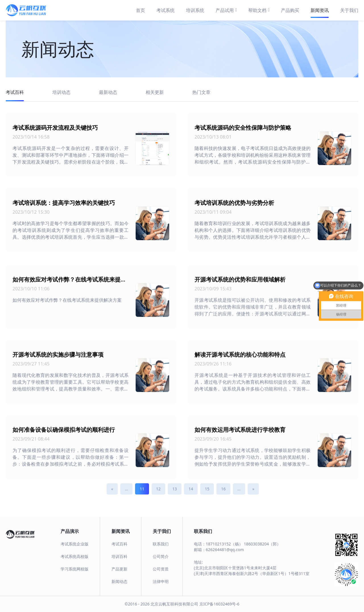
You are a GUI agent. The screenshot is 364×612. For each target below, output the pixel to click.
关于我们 (349, 10)
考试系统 (166, 10)
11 (142, 497)
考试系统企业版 (75, 544)
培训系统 (195, 10)
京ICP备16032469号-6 (219, 604)
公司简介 (161, 556)
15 (207, 497)
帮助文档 (259, 10)
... (126, 497)
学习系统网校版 (75, 569)
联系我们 (161, 544)
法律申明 (161, 581)
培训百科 (119, 556)
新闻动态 (119, 581)
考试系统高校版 (75, 556)
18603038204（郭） (262, 544)
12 (158, 497)
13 (175, 497)
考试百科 (119, 544)
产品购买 (290, 10)
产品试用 (226, 10)
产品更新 (119, 569)
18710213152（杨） (224, 544)
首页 (140, 10)
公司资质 (161, 569)
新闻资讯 (320, 10)
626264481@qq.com (225, 550)
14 (191, 497)
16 (223, 497)
